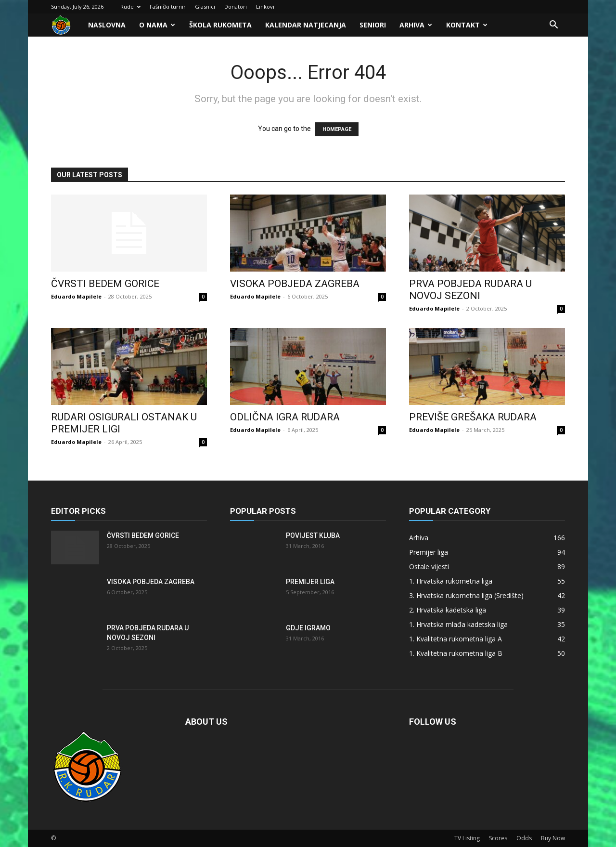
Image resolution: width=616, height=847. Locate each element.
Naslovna (107, 25)
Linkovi (265, 7)
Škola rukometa (220, 25)
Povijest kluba (313, 535)
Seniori (373, 25)
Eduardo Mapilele (76, 296)
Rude (130, 7)
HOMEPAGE (337, 129)
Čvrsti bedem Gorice (105, 284)
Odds (524, 838)
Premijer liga (310, 582)
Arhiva (416, 25)
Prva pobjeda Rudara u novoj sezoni (470, 290)
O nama (157, 25)
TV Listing (467, 838)
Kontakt (467, 25)
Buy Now (553, 838)
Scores (498, 838)
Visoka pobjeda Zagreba (295, 284)
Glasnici (205, 7)
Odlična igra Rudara (285, 417)
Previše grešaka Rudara (473, 417)
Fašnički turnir (168, 7)
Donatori (236, 7)
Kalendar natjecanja (306, 25)
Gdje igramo (308, 628)
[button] (553, 26)
